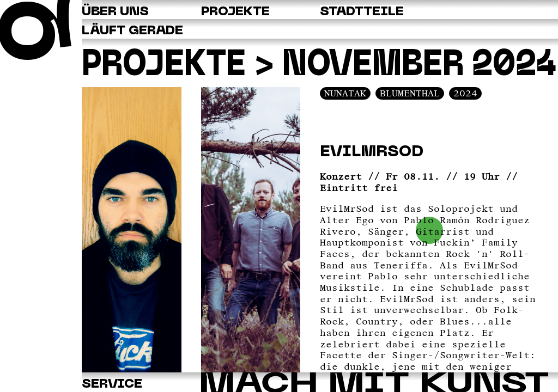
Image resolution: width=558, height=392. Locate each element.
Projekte (164, 66)
